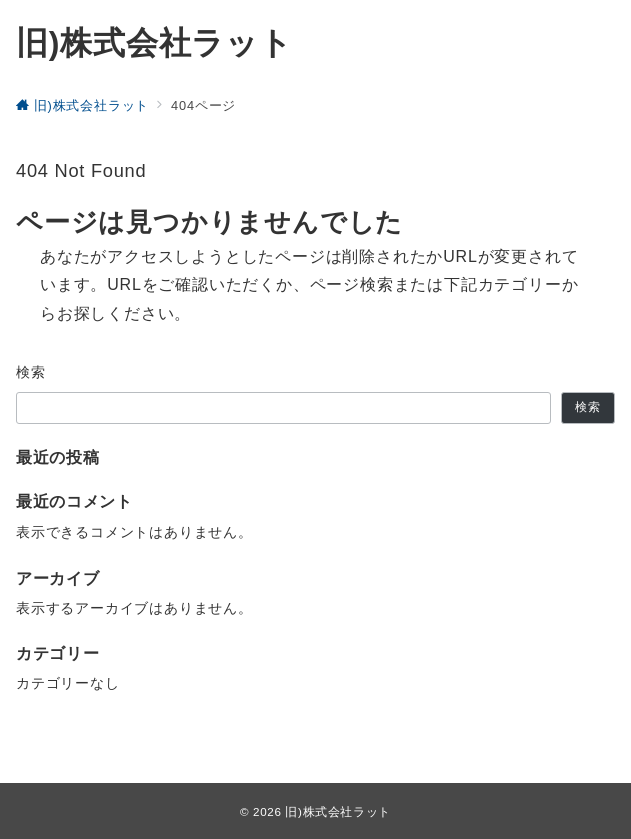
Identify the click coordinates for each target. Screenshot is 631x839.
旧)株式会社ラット (154, 43)
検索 (31, 372)
